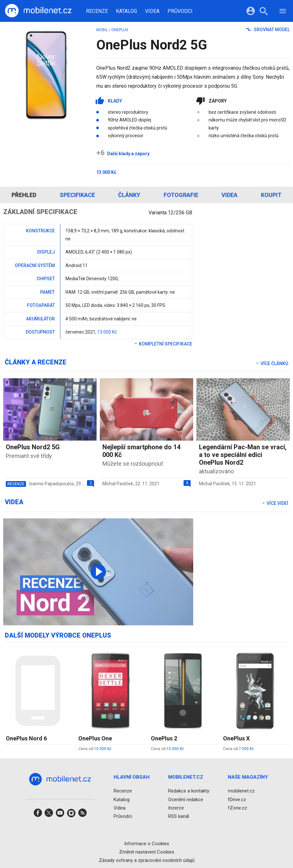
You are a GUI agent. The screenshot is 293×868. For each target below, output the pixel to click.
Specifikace (77, 195)
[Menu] (283, 12)
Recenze (97, 11)
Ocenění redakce (186, 800)
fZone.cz (237, 808)
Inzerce (176, 808)
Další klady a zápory (123, 154)
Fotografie (181, 195)
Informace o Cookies (147, 844)
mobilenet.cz (241, 791)
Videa (152, 11)
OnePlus (120, 30)
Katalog (126, 11)
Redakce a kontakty (189, 791)
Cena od (95, 749)
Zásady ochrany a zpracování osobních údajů (147, 860)
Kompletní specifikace (163, 344)
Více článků (272, 363)
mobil (102, 30)
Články (129, 195)
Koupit (271, 195)
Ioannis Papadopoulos (52, 484)
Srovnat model (268, 30)
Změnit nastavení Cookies (147, 852)
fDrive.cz (237, 800)
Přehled (24, 195)
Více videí (275, 503)
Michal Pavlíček (118, 484)
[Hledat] (264, 12)
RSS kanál (179, 816)
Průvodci (180, 11)
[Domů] (38, 11)
